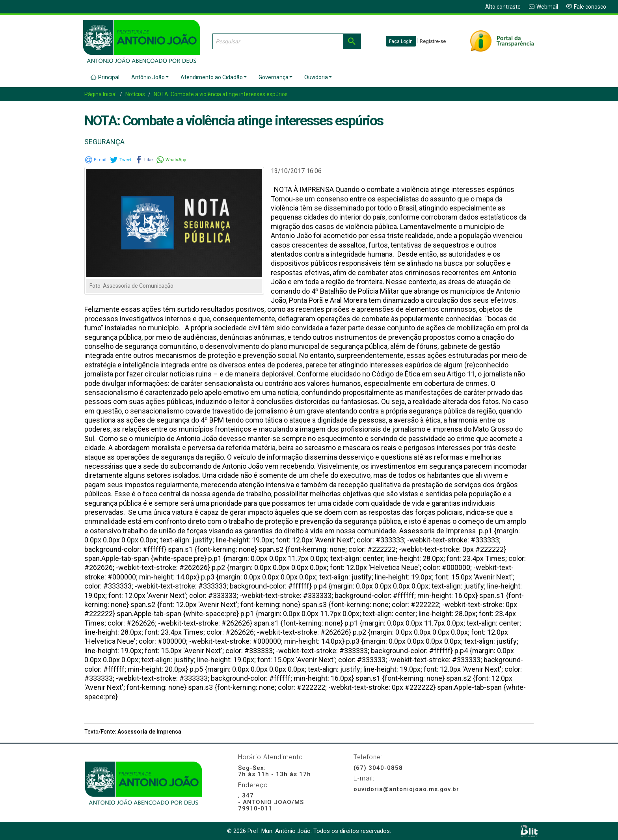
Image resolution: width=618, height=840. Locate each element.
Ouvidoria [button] (318, 77)
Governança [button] (275, 77)
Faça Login (401, 41)
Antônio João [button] (150, 77)
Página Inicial (101, 94)
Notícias (135, 94)
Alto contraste (503, 7)
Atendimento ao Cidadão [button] (214, 77)
